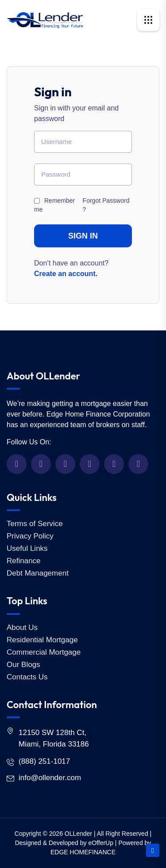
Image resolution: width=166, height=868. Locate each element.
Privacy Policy (30, 536)
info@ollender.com (50, 778)
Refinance (24, 561)
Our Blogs (23, 665)
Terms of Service (35, 524)
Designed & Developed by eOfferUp (64, 843)
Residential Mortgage (42, 640)
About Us (22, 627)
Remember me (54, 205)
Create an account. (66, 274)
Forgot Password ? (106, 205)
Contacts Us (27, 677)
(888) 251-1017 (44, 761)
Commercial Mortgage (44, 652)
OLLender (78, 834)
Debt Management (38, 573)
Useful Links (27, 548)
